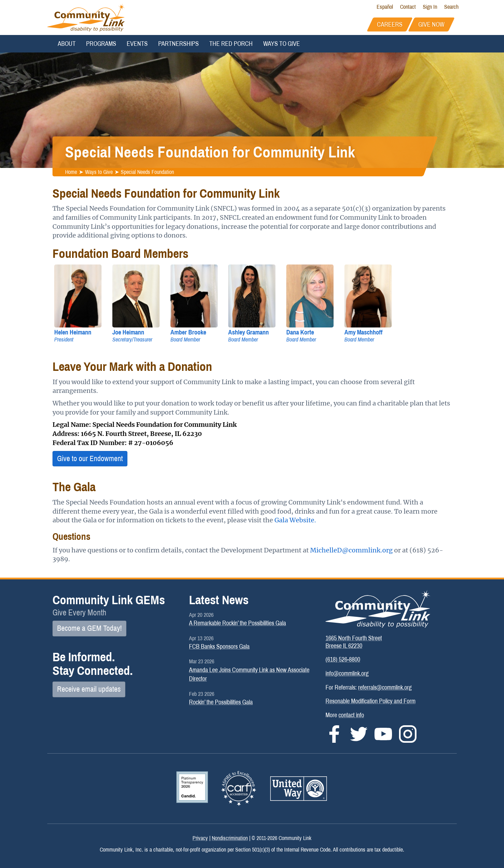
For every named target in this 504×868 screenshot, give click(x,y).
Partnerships (178, 44)
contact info (351, 715)
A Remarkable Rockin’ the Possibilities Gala (237, 623)
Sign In (430, 7)
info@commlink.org (347, 673)
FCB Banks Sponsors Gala (219, 647)
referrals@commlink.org (385, 687)
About (67, 44)
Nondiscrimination (230, 838)
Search (451, 7)
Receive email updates (89, 689)
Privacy (200, 838)
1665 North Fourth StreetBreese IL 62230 (354, 642)
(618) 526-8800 (343, 659)
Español (385, 7)
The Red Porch (231, 44)
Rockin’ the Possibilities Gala (221, 702)
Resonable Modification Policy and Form (370, 701)
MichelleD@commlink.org (351, 550)
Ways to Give (282, 44)
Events (137, 44)
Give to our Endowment (90, 459)
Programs (101, 44)
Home (71, 172)
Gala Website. (295, 520)
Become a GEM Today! (89, 628)
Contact (408, 7)
